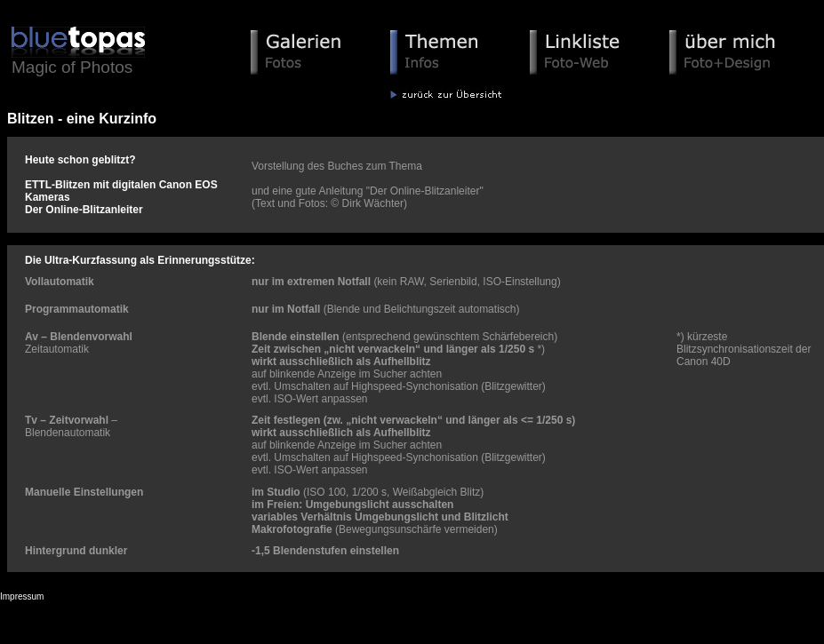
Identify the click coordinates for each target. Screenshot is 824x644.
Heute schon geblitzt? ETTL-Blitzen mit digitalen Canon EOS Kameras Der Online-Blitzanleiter (121, 185)
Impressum (22, 596)
